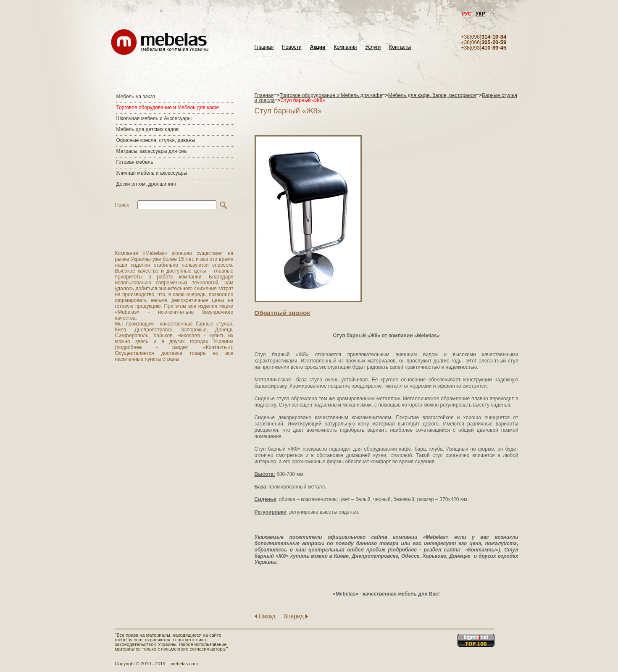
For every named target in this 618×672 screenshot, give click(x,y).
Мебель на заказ (136, 97)
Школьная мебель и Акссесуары (154, 118)
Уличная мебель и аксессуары (152, 173)
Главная (264, 47)
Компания (345, 47)
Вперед (294, 616)
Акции (318, 47)
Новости (292, 47)
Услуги (373, 47)
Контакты (400, 47)
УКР (480, 14)
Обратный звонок (282, 313)
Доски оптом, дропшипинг (147, 184)
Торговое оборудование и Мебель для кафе (168, 108)
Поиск (122, 205)
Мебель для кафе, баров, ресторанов (432, 95)
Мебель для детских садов (148, 129)
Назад (267, 616)
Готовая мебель (135, 162)
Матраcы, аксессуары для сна (152, 151)
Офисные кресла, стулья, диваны (156, 140)
